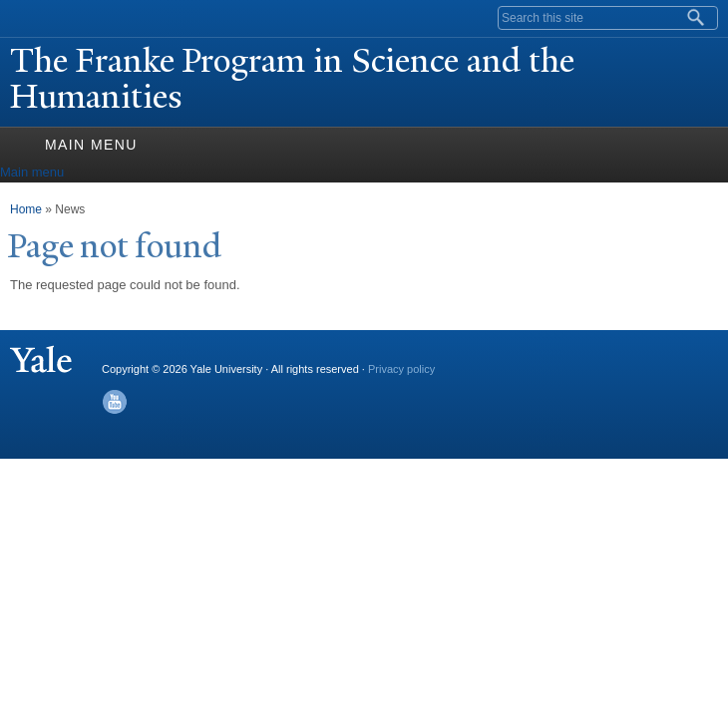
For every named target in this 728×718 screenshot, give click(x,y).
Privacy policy (401, 369)
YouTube (115, 402)
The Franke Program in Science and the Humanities (292, 79)
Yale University (33, 17)
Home (26, 209)
